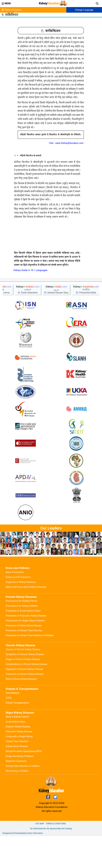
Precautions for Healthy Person (22, 633)
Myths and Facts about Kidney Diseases (26, 619)
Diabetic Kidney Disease (18, 758)
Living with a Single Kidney (19, 768)
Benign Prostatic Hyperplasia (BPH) (24, 783)
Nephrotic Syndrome (16, 793)
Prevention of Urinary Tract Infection (24, 662)
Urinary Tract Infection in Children (23, 798)
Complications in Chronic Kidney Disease (27, 696)
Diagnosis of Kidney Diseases (21, 614)
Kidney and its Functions (18, 609)
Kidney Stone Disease (17, 778)
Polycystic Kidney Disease (19, 763)
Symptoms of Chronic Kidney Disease (25, 686)
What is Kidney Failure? (17, 749)
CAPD (9, 730)
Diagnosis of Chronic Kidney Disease (24, 701)
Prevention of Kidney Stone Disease (24, 657)
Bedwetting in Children (17, 803)
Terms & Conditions (56, 856)
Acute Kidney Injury (15, 754)
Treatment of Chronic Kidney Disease (25, 706)
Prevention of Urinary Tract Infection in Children (30, 667)
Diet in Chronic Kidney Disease (21, 711)
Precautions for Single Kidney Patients (25, 652)
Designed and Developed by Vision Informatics (23, 865)
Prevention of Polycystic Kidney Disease (26, 648)
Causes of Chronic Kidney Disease (23, 681)
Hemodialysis (13, 725)
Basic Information (15, 604)
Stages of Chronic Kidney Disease (23, 691)
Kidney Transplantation (17, 735)
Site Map (40, 856)
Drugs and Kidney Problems (20, 788)
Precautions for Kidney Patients (22, 638)
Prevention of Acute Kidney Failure (23, 643)
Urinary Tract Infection (17, 773)
